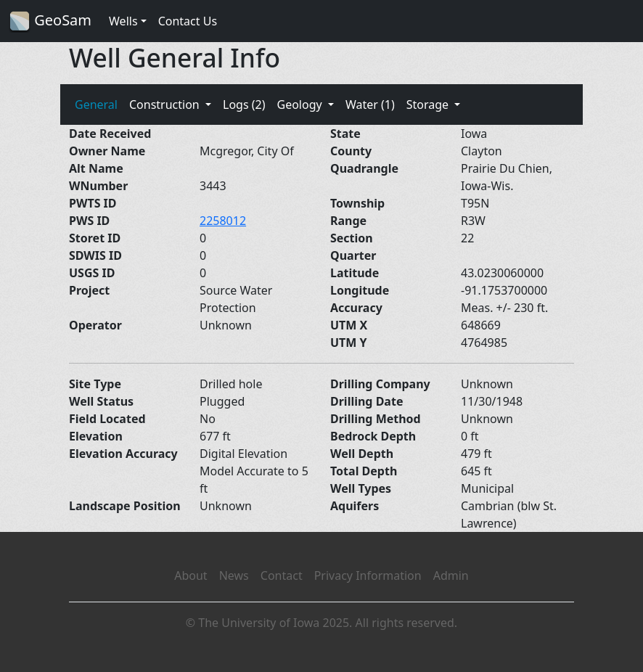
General (96, 105)
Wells (123, 21)
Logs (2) (244, 105)
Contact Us (188, 21)
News (234, 575)
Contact (282, 575)
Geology (300, 105)
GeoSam (50, 21)
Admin (451, 575)
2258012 (223, 221)
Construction (166, 105)
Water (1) (370, 105)
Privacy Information (368, 575)
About (191, 575)
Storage (429, 105)
